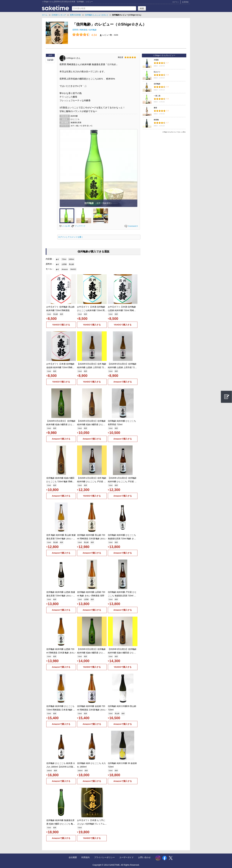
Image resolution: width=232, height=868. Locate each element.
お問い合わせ (144, 857)
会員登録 (185, 2)
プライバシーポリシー (104, 857)
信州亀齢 (93, 30)
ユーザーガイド (127, 857)
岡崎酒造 (84, 30)
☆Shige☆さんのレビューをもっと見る (174, 132)
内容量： (50, 259)
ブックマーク (78, 226)
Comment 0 (131, 226)
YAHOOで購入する (61, 325)
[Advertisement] (164, 155)
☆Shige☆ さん (73, 58)
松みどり (157, 72)
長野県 (76, 30)
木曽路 (156, 60)
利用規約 (86, 857)
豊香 (155, 108)
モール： (50, 269)
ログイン (176, 2)
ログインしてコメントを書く (71, 237)
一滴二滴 (157, 96)
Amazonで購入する (123, 382)
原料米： (50, 264)
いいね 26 (65, 226)
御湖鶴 (156, 120)
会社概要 (73, 857)
